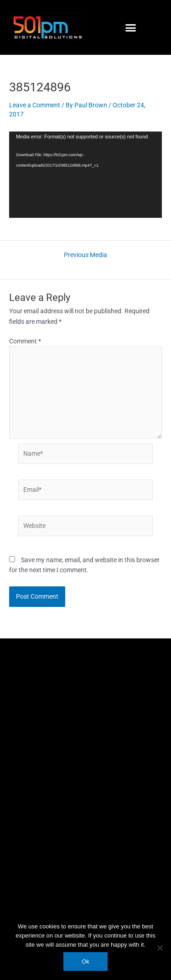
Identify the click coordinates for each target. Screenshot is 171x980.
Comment (25, 341)
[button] (130, 27)
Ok (85, 962)
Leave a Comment (35, 105)
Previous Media (85, 255)
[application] (85, 174)
